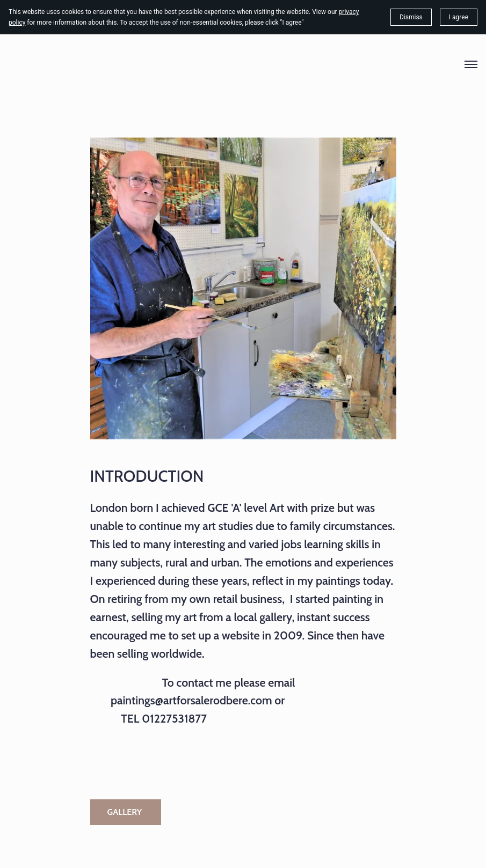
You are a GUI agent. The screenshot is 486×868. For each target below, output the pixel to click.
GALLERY (126, 812)
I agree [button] (459, 17)
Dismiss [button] (411, 17)
